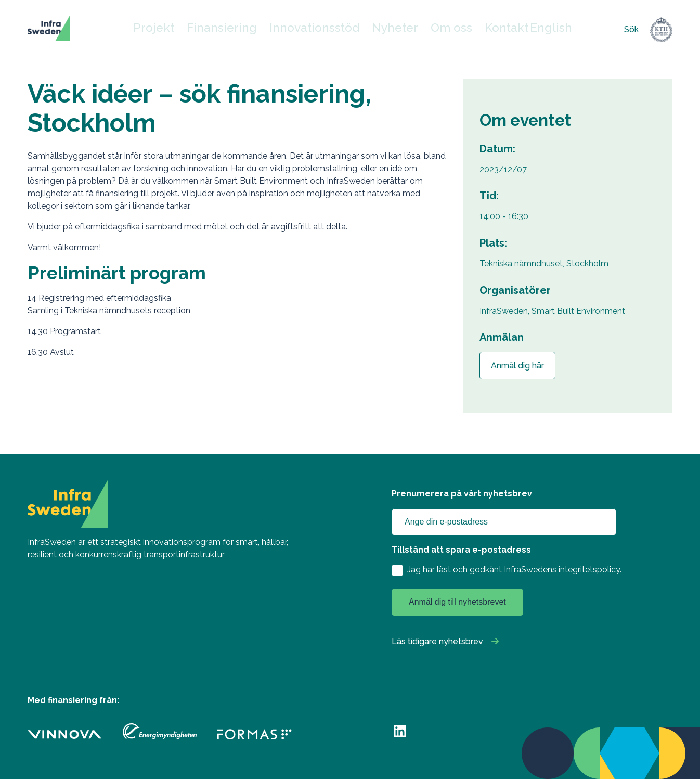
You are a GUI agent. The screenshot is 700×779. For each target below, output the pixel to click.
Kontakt (489, 29)
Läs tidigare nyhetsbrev (437, 641)
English (528, 29)
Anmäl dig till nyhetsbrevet (457, 602)
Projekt (186, 29)
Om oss (438, 29)
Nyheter (387, 29)
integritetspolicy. (590, 570)
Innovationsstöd (319, 29)
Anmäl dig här (517, 366)
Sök (631, 29)
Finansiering (244, 29)
